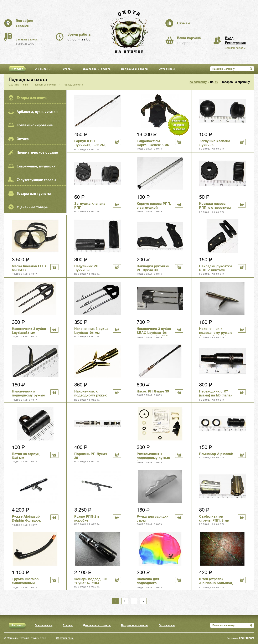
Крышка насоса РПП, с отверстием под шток (215, 206)
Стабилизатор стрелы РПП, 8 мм (214, 518)
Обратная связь (65, 638)
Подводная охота (87, 150)
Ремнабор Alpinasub (216, 454)
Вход (229, 38)
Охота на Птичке (18, 85)
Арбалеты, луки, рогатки (33, 112)
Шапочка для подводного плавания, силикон (153, 581)
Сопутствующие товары (32, 180)
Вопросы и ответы (135, 69)
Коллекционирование (30, 125)
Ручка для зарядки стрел (153, 518)
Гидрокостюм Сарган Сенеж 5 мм (153, 143)
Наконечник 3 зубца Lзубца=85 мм (29, 331)
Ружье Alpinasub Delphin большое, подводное (26, 519)
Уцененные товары (28, 207)
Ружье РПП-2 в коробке (87, 518)
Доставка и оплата (97, 69)
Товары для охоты (28, 98)
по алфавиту (198, 82)
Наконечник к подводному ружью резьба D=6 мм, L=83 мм (29, 394)
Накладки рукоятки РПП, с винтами (215, 268)
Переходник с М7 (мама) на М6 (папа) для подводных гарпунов (215, 394)
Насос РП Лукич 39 (153, 391)
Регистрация (235, 43)
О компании (44, 69)
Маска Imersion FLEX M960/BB (29, 268)
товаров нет (189, 41)
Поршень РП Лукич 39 (91, 456)
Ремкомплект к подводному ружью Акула (153, 456)
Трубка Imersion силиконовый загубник (25, 581)
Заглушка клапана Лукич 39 (215, 143)
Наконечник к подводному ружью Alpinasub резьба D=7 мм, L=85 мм (216, 331)
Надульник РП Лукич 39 (86, 268)
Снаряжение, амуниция (32, 166)
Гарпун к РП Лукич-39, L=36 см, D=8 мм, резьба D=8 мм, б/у (91, 143)
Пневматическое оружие (33, 152)
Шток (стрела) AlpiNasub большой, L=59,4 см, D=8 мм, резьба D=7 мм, (216, 581)
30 (216, 82)
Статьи (68, 69)
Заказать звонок (27, 40)
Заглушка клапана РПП (90, 206)
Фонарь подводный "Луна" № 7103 (91, 581)
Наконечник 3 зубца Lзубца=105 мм (91, 331)
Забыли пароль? (236, 48)
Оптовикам (167, 69)
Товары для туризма (30, 194)
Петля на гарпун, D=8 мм (26, 456)
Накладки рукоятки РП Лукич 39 (153, 268)
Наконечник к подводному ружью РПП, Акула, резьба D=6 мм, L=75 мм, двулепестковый (91, 394)
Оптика (19, 139)
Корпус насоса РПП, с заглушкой (154, 206)
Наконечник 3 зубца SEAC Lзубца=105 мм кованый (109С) (154, 331)
